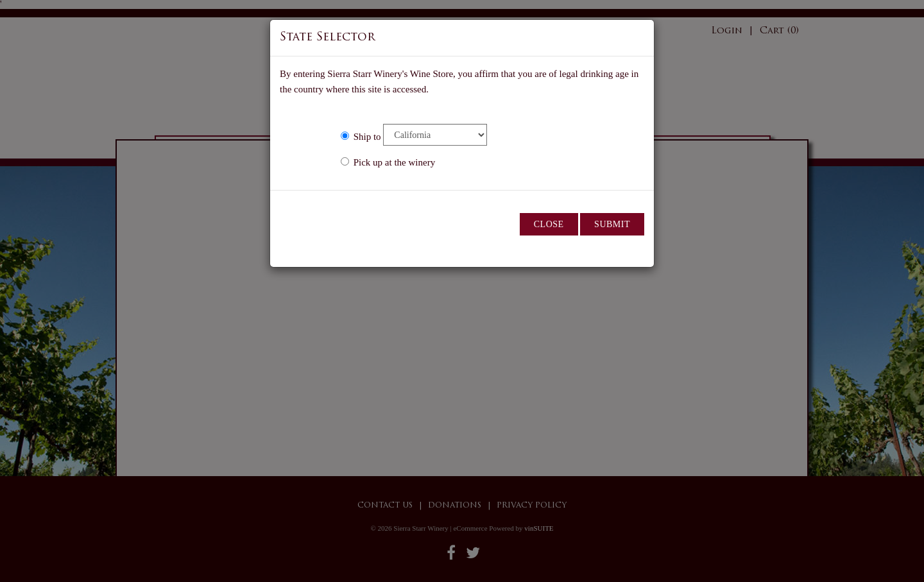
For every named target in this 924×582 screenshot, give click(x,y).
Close (549, 224)
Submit (612, 224)
